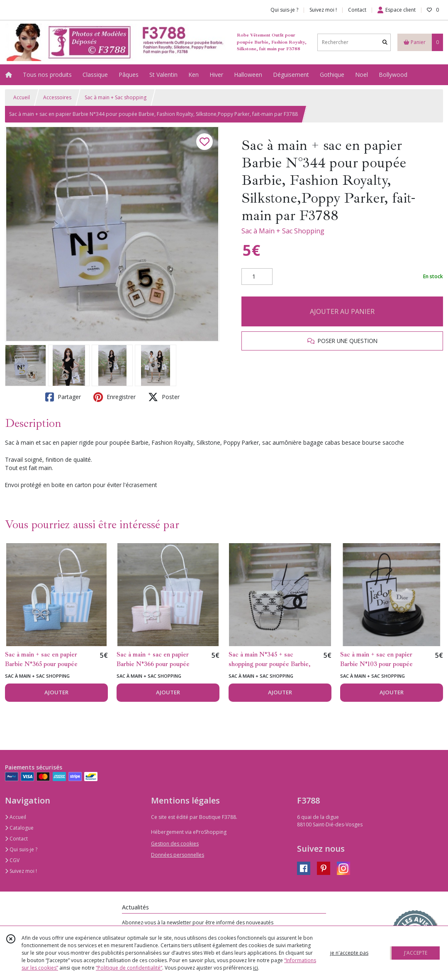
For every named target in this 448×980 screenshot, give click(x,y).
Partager (63, 397)
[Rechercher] (385, 42)
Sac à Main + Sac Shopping (283, 231)
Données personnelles (178, 855)
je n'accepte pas (349, 953)
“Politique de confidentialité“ (129, 968)
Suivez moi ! (21, 871)
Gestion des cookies (175, 844)
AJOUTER (56, 692)
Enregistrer (114, 397)
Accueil (22, 97)
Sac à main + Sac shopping (116, 97)
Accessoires (57, 97)
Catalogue (19, 828)
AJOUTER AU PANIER (342, 311)
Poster (164, 397)
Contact (357, 10)
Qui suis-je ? (21, 849)
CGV (12, 860)
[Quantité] (257, 277)
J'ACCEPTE (416, 953)
